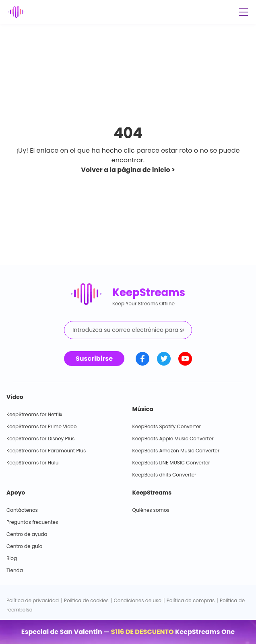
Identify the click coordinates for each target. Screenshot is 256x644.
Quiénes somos (151, 510)
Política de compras (191, 600)
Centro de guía (25, 546)
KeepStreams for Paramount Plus (46, 451)
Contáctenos (22, 510)
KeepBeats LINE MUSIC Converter (171, 463)
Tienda (15, 570)
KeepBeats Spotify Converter (167, 426)
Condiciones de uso (137, 600)
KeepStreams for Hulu (32, 463)
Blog (12, 558)
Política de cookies (86, 600)
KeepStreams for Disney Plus (40, 439)
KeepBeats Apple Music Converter (173, 439)
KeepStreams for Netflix (34, 414)
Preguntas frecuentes (32, 522)
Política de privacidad (33, 600)
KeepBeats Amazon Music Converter (176, 451)
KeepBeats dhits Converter (164, 475)
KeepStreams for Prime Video (41, 426)
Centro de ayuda (27, 534)
